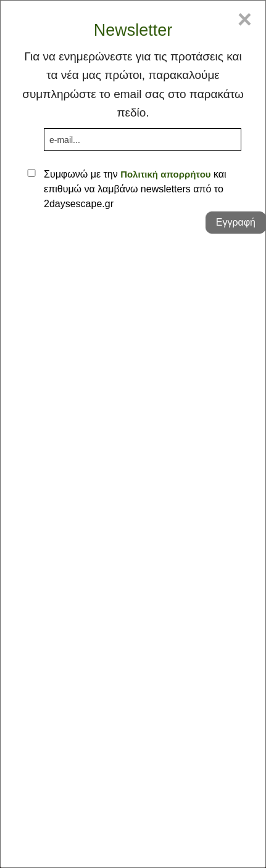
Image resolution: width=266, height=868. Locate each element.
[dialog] (133, 434)
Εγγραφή (236, 222)
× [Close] (245, 19)
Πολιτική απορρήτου (165, 174)
